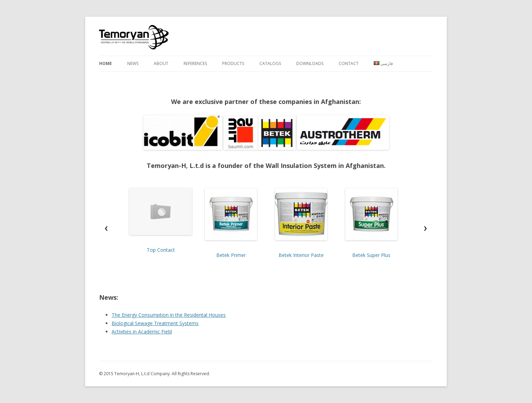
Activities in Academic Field (142, 332)
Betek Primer (231, 255)
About (161, 63)
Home (106, 63)
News (133, 63)
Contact (349, 63)
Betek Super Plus (371, 255)
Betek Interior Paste (301, 255)
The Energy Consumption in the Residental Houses (169, 315)
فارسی (383, 63)
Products (233, 63)
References (195, 63)
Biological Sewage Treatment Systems (155, 323)
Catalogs (270, 63)
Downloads (310, 63)
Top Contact (161, 250)
